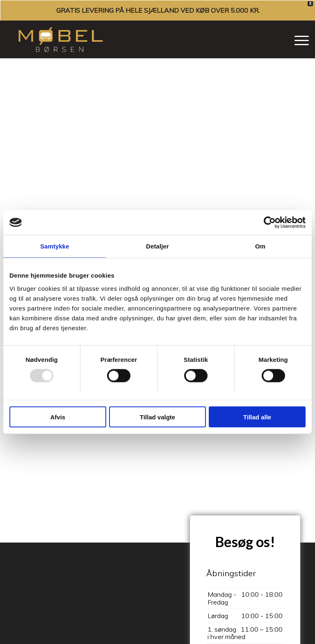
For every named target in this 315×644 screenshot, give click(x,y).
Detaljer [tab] (157, 246)
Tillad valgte (157, 417)
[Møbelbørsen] (61, 39)
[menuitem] (298, 39)
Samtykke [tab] (55, 246)
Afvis (58, 417)
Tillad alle (257, 417)
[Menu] (298, 39)
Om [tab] (260, 246)
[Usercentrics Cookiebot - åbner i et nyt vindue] (270, 223)
